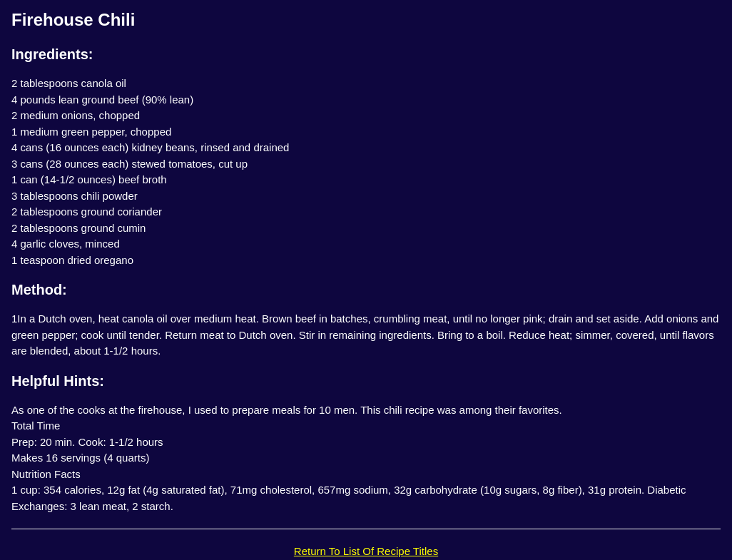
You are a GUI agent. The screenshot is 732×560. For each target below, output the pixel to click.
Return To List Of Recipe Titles (366, 551)
